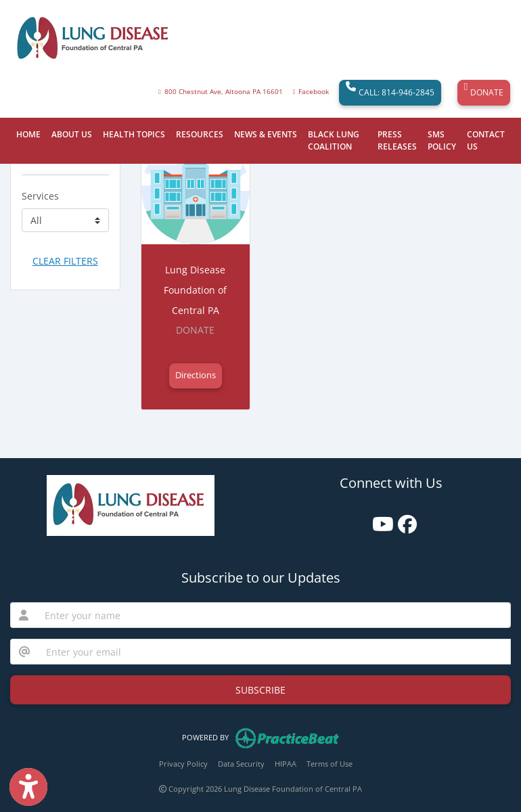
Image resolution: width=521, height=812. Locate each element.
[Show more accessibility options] (28, 787)
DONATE (484, 93)
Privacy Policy (183, 764)
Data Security (241, 764)
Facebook (314, 92)
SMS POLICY (442, 140)
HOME (28, 134)
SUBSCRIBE (260, 690)
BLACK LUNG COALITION (334, 140)
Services (40, 196)
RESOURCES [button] (200, 134)
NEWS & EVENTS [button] (266, 134)
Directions (196, 375)
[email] (274, 652)
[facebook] (404, 519)
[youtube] (378, 519)
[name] (274, 615)
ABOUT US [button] (72, 134)
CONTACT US (486, 140)
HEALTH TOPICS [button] (134, 134)
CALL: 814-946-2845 (390, 93)
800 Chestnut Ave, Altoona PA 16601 (224, 92)
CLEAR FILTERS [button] (65, 261)
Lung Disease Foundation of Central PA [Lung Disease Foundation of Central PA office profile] (195, 290)
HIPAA (286, 764)
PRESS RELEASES (397, 140)
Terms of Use (330, 764)
